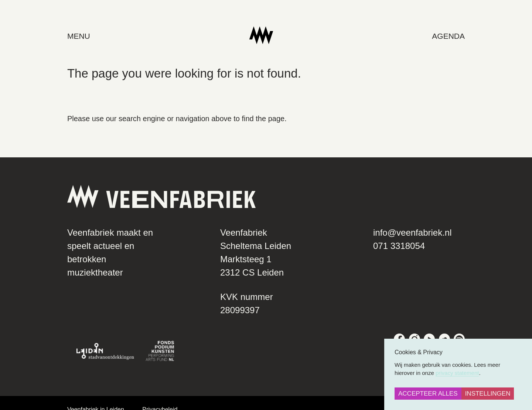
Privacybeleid (146, 396)
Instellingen (488, 394)
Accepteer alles (428, 394)
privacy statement (457, 373)
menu (65, 36)
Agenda (462, 36)
